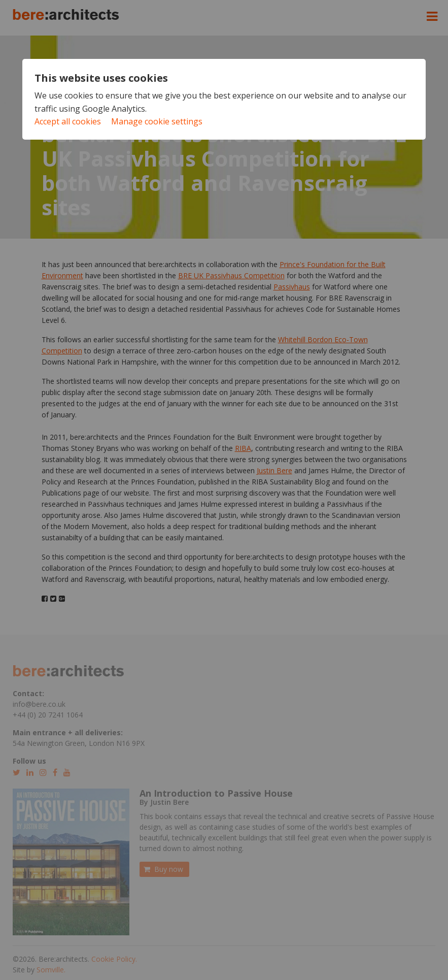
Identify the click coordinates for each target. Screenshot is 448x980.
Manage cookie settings (157, 121)
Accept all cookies (68, 121)
